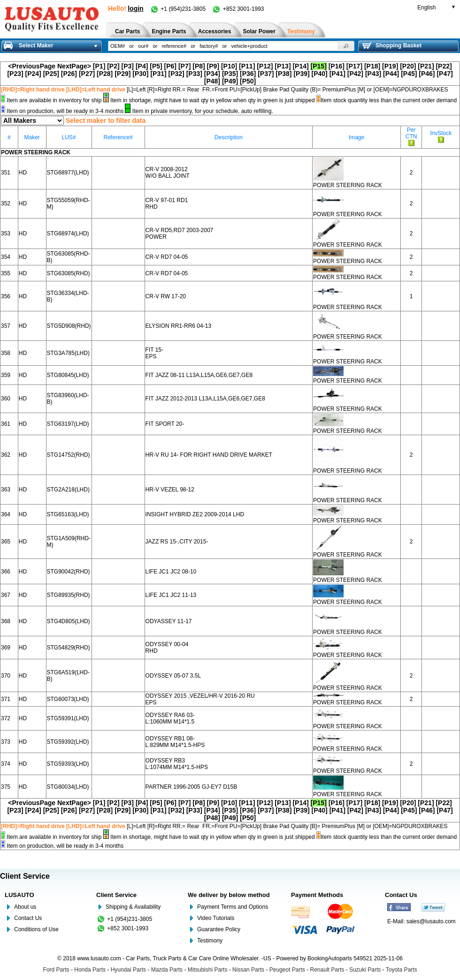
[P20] (408, 66)
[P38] (284, 74)
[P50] (248, 81)
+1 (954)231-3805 (178, 9)
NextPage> (74, 66)
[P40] (320, 74)
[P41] (337, 74)
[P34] (212, 74)
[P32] (176, 74)
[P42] (355, 74)
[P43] (373, 74)
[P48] (212, 81)
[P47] (445, 74)
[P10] (229, 66)
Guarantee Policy (219, 929)
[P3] (128, 66)
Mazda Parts (167, 970)
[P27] (87, 74)
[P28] (105, 74)
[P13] (283, 66)
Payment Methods (317, 895)
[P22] (444, 66)
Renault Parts (327, 970)
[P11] (247, 66)
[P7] (184, 66)
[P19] (390, 66)
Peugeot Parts (287, 970)
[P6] (170, 66)
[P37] (266, 74)
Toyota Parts (402, 970)
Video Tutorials (216, 918)
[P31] (158, 74)
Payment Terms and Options (233, 907)
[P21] (426, 66)
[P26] (69, 74)
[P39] (301, 74)
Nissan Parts (248, 970)
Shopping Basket (392, 45)
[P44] (391, 74)
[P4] (142, 66)
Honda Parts (90, 970)
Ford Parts (56, 970)
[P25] (51, 74)
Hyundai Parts (128, 970)
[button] (346, 46)
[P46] (427, 74)
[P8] (199, 66)
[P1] (99, 66)
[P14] (300, 66)
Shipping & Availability (133, 907)
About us (25, 907)
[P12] (265, 66)
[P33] (194, 74)
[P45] (409, 74)
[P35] (230, 74)
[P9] (213, 66)
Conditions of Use (36, 929)
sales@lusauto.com (431, 921)
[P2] (113, 66)
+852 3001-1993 (238, 9)
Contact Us (28, 918)
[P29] (123, 74)
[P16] (337, 66)
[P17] (354, 66)
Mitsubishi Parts (208, 970)
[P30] (140, 74)
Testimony (210, 941)
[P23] (15, 74)
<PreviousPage (32, 66)
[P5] (156, 66)
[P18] (372, 66)
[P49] (230, 81)
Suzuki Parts (365, 970)
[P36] (248, 74)
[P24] (33, 74)
